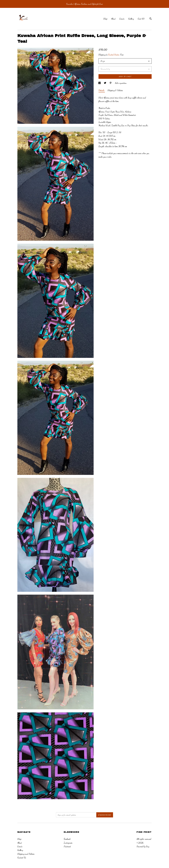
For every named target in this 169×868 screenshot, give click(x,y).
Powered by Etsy (143, 846)
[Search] (151, 19)
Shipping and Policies (26, 854)
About (113, 19)
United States (114, 55)
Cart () (141, 19)
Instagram (68, 843)
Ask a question (121, 83)
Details (102, 90)
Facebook (67, 839)
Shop (105, 19)
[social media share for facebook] (100, 83)
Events (122, 19)
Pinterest (67, 846)
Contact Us (22, 857)
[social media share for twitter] (105, 83)
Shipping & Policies (115, 90)
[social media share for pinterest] (111, 83)
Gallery (131, 19)
